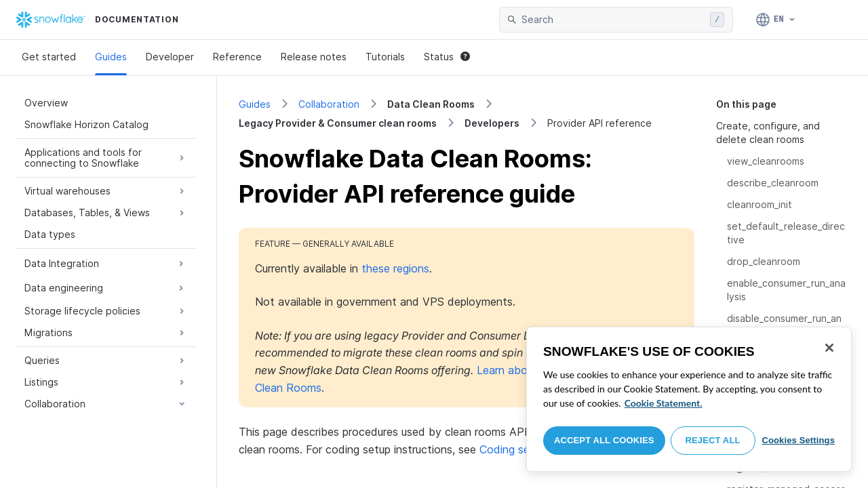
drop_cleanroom (764, 261)
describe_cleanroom (773, 183)
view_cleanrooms (766, 161)
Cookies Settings (798, 440)
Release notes (314, 57)
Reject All (713, 440)
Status (447, 57)
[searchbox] (613, 20)
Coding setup (513, 449)
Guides (111, 57)
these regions (395, 268)
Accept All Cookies (604, 440)
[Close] (829, 348)
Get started (49, 57)
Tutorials (385, 57)
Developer (170, 57)
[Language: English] (776, 20)
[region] (689, 399)
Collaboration (329, 104)
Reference (237, 57)
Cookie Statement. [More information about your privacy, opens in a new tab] (664, 403)
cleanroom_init (759, 204)
